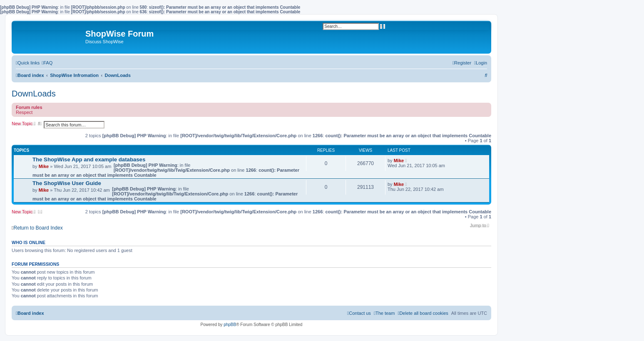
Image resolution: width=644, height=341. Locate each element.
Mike (44, 166)
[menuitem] (47, 63)
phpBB (230, 325)
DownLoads (34, 94)
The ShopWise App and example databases (89, 159)
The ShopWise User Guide (67, 183)
